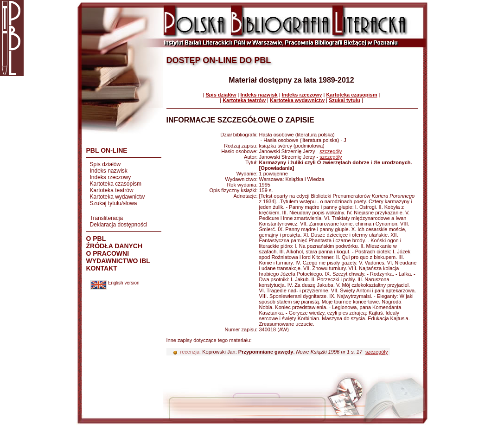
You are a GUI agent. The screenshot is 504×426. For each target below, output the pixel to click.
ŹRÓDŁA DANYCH (115, 246)
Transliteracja (107, 218)
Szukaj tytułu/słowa (114, 203)
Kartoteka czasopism (116, 184)
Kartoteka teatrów (112, 190)
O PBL (96, 239)
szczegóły (331, 151)
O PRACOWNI (108, 253)
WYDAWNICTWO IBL (118, 261)
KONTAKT (102, 268)
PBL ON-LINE (107, 150)
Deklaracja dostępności (119, 225)
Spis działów (105, 164)
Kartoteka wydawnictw (118, 197)
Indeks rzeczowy (111, 177)
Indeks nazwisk (109, 171)
